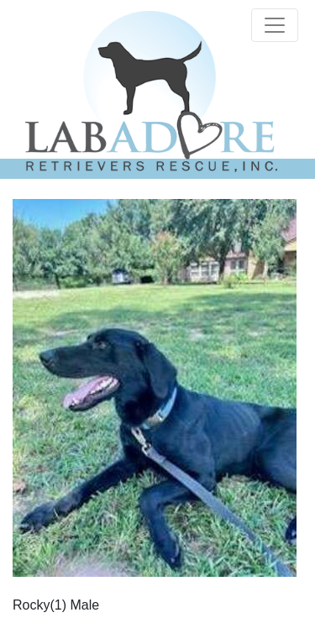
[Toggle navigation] (275, 25)
